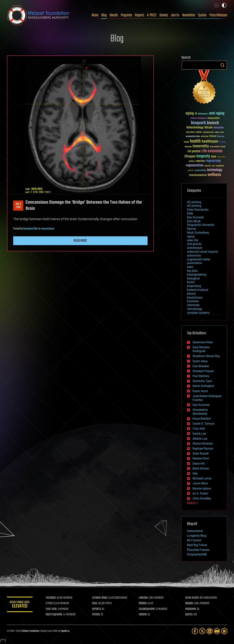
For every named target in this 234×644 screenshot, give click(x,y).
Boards (114, 15)
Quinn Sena (200, 361)
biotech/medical (198, 290)
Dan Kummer (201, 405)
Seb (195, 473)
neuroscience (48, 229)
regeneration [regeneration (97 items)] (194, 165)
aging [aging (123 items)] (190, 113)
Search (222, 65)
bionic (191, 282)
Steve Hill (199, 464)
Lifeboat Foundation (30, 631)
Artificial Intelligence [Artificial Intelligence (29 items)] (198, 118)
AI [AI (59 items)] (196, 114)
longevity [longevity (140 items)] (203, 156)
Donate (164, 15)
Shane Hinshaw (203, 444)
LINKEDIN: (143, 598)
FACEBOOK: (51, 598)
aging (191, 236)
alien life (193, 240)
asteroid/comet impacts (203, 252)
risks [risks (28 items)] (213, 166)
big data (192, 271)
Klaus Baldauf (202, 419)
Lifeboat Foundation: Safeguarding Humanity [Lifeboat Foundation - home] (38, 15)
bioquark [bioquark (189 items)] (198, 123)
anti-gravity (194, 244)
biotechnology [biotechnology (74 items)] (195, 128)
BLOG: (95, 603)
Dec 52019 (18, 206)
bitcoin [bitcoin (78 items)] (209, 128)
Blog (104, 15)
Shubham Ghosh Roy (206, 356)
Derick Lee (199, 434)
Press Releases (218, 15)
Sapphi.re (65, 631)
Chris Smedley (202, 498)
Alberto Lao (200, 439)
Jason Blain (200, 483)
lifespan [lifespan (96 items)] (190, 156)
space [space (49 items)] (191, 170)
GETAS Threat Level (20, 605)
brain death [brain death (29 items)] (190, 132)
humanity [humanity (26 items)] (223, 142)
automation (195, 263)
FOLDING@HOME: (147, 609)
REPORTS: (97, 609)
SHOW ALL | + (193, 503)
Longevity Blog (197, 536)
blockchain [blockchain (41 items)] (219, 128)
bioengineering (197, 275)
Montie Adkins (202, 489)
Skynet (191, 229)
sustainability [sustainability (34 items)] (200, 171)
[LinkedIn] (210, 631)
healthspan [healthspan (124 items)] (210, 142)
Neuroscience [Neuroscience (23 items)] (221, 157)
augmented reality (199, 259)
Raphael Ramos (203, 449)
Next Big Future (197, 545)
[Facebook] (195, 631)
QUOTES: (189, 615)
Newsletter (189, 15)
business (193, 301)
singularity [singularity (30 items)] (220, 166)
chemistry (193, 305)
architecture (195, 248)
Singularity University (201, 225)
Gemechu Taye (202, 381)
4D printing (194, 206)
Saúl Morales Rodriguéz (201, 349)
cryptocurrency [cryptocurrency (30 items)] (208, 132)
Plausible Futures (198, 550)
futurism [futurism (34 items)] (221, 137)
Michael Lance (202, 478)
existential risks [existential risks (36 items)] (193, 137)
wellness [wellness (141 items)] (214, 175)
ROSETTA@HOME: (54, 615)
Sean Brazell (201, 453)
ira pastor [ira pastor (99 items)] (194, 151)
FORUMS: (143, 615)
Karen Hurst (200, 391)
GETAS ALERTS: (192, 598)
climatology (195, 309)
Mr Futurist (194, 540)
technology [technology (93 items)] (215, 170)
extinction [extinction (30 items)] (205, 137)
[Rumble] (224, 631)
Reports (139, 15)
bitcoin (191, 294)
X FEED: (49, 603)
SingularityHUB (197, 554)
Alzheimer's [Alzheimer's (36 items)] (203, 114)
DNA (190, 213)
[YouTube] (217, 631)
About (95, 15)
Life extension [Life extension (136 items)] (212, 151)
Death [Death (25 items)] (222, 132)
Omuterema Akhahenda (200, 412)
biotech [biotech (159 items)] (213, 123)
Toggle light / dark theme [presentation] (224, 5)
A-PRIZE (152, 15)
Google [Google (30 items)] (186, 142)
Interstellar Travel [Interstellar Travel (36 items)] (218, 147)
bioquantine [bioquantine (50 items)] (214, 118)
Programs (126, 15)
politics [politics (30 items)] (192, 161)
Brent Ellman (201, 469)
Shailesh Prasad (203, 371)
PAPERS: (96, 615)
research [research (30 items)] (207, 166)
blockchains (195, 298)
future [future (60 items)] (213, 136)
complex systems (198, 313)
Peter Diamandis (198, 210)
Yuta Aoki (199, 429)
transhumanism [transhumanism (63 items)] (198, 175)
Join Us (175, 15)
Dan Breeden (201, 366)
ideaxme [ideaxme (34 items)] (188, 147)
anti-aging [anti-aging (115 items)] (217, 113)
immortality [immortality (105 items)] (201, 146)
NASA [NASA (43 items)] (214, 157)
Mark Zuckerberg (198, 233)
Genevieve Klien (31, 229)
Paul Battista (201, 376)
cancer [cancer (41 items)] (199, 132)
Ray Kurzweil (195, 217)
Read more (80, 241)
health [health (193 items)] (195, 141)
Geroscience (195, 531)
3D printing (194, 202)
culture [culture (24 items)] (217, 132)
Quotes (202, 15)
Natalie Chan (201, 458)
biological (193, 278)
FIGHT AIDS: (52, 609)
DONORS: (143, 603)
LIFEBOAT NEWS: (100, 598)
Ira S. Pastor (200, 493)
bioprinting (194, 286)
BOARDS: (189, 603)
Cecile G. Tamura (204, 424)
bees (190, 267)
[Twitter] (202, 631)
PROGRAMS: (191, 609)
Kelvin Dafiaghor (203, 386)
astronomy (194, 255)
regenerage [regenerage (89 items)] (213, 161)
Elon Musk (194, 221)
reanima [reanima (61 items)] (200, 161)
